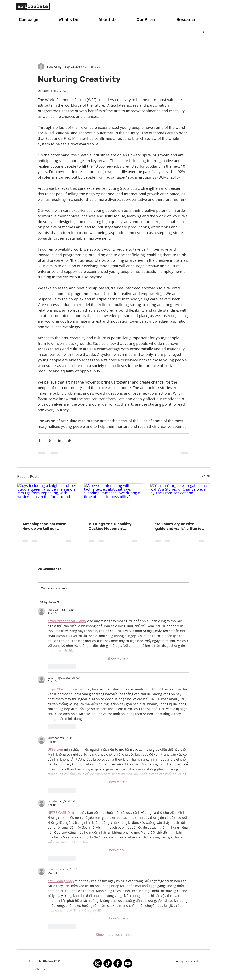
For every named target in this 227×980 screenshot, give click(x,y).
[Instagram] (98, 963)
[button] (36, 20)
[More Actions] (187, 611)
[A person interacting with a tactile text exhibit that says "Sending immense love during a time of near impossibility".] (114, 500)
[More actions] (187, 66)
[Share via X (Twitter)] (50, 440)
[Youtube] (128, 963)
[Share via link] (70, 440)
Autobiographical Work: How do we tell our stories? (44, 526)
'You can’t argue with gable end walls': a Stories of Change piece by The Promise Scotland (179, 526)
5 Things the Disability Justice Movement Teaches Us (110, 526)
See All (205, 476)
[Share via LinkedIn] (60, 440)
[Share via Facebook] (40, 440)
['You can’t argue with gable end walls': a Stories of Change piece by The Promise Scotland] (180, 500)
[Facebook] (118, 963)
